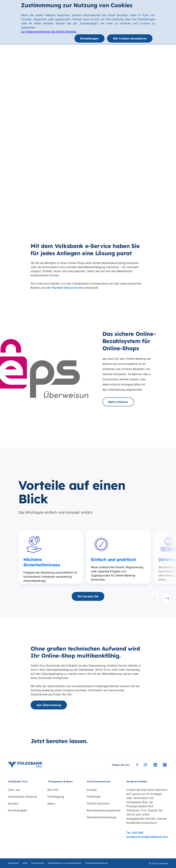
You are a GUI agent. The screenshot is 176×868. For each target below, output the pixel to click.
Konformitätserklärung (97, 863)
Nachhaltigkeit (18, 810)
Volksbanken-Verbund (22, 797)
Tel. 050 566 (135, 833)
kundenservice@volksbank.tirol (147, 837)
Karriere (13, 803)
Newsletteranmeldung (101, 817)
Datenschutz (38, 863)
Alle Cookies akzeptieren (130, 38)
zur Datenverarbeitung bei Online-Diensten (49, 32)
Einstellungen (89, 38)
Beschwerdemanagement (104, 810)
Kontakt (92, 790)
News (51, 803)
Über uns (14, 790)
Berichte (53, 790)
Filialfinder (94, 797)
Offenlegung (56, 797)
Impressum (13, 863)
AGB (25, 863)
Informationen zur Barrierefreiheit (65, 863)
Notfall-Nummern (98, 803)
